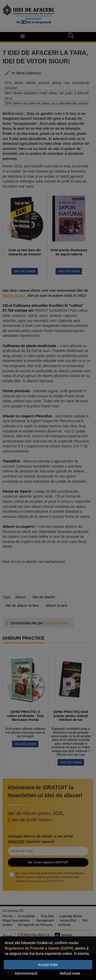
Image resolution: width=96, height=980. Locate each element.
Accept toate (48, 965)
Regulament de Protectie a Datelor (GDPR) (39, 948)
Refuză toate (70, 973)
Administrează (26, 973)
